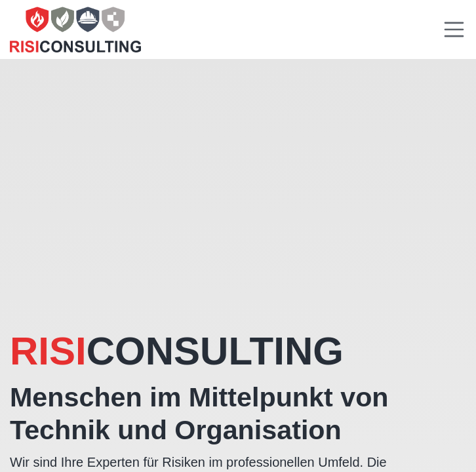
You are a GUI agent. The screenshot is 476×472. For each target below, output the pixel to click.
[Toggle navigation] (454, 29)
